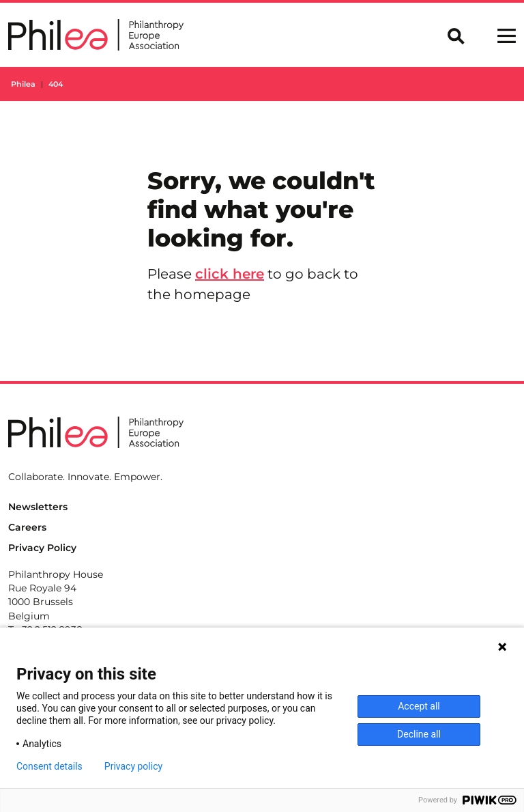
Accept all (419, 706)
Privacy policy (133, 766)
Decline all (419, 734)
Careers (27, 527)
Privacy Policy (42, 548)
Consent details (49, 766)
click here (230, 274)
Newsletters (38, 507)
